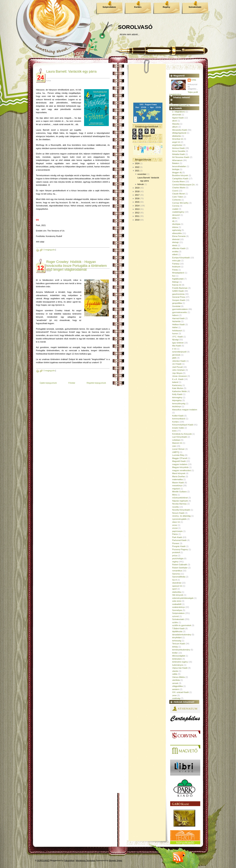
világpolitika (177, 686)
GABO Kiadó (178, 291)
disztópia (176, 224)
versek (175, 683)
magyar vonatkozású (182, 470)
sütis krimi (177, 601)
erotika (175, 252)
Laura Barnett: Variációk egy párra (71, 71)
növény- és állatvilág (181, 516)
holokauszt (177, 331)
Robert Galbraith (180, 565)
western (176, 689)
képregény (177, 400)
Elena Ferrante (179, 236)
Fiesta (175, 270)
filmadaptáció (178, 273)
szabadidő (177, 604)
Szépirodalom (109, 7)
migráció (176, 489)
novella (175, 507)
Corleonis (176, 200)
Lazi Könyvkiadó (180, 437)
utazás (175, 671)
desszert (176, 215)
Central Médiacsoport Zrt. (184, 185)
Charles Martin (179, 188)
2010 (137, 220)
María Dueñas (179, 476)
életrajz (175, 242)
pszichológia (178, 558)
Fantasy (176, 264)
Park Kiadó (177, 537)
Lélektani (176, 440)
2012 (137, 213)
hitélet (175, 327)
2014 (137, 206)
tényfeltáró (177, 638)
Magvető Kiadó (179, 461)
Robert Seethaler (180, 568)
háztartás (176, 321)
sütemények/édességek (183, 598)
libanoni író (177, 443)
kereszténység (179, 404)
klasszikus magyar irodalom (185, 410)
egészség (177, 230)
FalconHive (69, 860)
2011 (137, 216)
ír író (174, 349)
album (175, 127)
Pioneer (176, 543)
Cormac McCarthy (180, 203)
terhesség (177, 641)
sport (174, 589)
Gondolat (176, 306)
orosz (175, 525)
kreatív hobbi (178, 428)
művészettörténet (180, 498)
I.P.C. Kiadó (177, 337)
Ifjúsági (175, 340)
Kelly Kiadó (177, 394)
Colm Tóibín (178, 197)
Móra (175, 495)
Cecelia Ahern (179, 181)
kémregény (177, 397)
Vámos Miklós (178, 677)
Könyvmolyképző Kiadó (183, 425)
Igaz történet (178, 343)
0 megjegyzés (49, 250)
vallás (175, 674)
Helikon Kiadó (178, 324)
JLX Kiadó (177, 364)
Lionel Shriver (178, 449)
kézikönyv (177, 406)
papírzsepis (177, 531)
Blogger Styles (116, 860)
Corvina (176, 206)
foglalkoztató (178, 279)
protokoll (176, 552)
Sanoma (176, 574)
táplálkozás (177, 631)
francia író (177, 285)
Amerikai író (178, 139)
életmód (176, 239)
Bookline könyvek (180, 175)
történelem (177, 659)
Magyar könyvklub (180, 467)
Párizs (175, 534)
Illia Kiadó (177, 346)
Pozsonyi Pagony (180, 549)
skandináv (177, 583)
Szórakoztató (195, 7)
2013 (137, 209)
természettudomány (181, 650)
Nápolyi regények (180, 501)
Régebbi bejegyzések (96, 383)
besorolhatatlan (179, 166)
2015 (137, 202)
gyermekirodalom (180, 309)
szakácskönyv (178, 607)
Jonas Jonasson (180, 376)
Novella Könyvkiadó (181, 510)
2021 (137, 171)
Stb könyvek (178, 595)
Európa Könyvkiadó (181, 258)
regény (175, 562)
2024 (137, 163)
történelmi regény (180, 662)
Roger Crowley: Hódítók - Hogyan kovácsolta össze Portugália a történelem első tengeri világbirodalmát (77, 266)
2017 (137, 195)
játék (174, 358)
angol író (176, 142)
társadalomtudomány (182, 635)
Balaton (176, 163)
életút (175, 245)
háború (175, 315)
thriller (175, 653)
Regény (166, 7)
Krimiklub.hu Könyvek (182, 434)
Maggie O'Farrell (180, 458)
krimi (174, 431)
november (142, 174)
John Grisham (178, 370)
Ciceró (175, 191)
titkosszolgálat (179, 656)
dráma (175, 227)
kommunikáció (179, 419)
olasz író (176, 522)
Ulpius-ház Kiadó (180, 668)
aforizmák (177, 115)
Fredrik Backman (180, 288)
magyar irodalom (180, 464)
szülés (175, 622)
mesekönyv (177, 485)
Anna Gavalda (179, 151)
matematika (177, 479)
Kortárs (138, 7)
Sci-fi (174, 580)
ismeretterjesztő (179, 352)
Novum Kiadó (178, 513)
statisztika (177, 592)
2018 (137, 191)
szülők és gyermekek (182, 625)
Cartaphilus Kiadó (180, 179)
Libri (174, 446)
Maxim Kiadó (178, 483)
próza (175, 556)
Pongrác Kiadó (179, 546)
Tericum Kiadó (179, 644)
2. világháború (179, 112)
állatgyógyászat (179, 133)
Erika (194, 80)
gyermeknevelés (180, 312)
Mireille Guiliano (179, 492)
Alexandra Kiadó (180, 130)
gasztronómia (178, 294)
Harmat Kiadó (178, 318)
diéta (174, 218)
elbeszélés (177, 233)
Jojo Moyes (177, 373)
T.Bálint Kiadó (178, 628)
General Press (179, 297)
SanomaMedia (179, 577)
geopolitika (177, 303)
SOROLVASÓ (135, 27)
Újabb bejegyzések (48, 383)
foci (174, 276)
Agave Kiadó (178, 118)
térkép (175, 647)
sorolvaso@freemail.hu (180, 105)
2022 (137, 167)
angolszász (177, 145)
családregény (178, 212)
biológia (176, 169)
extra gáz (176, 261)
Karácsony (177, 385)
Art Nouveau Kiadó (181, 157)
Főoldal (72, 383)
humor (175, 333)
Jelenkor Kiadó (179, 361)
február (141, 184)
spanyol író (177, 586)
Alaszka (176, 124)
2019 (137, 188)
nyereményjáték (179, 519)
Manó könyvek (179, 473)
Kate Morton (178, 388)
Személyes (177, 610)
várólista (176, 680)
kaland (175, 382)
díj (173, 221)
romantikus (177, 571)
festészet (176, 267)
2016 (137, 198)
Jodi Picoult (177, 367)
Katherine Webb (179, 391)
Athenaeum (177, 160)
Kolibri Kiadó (178, 416)
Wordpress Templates (86, 860)
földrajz (175, 282)
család (175, 209)
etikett (175, 254)
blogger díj (177, 172)
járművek (176, 355)
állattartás (177, 136)
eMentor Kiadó (179, 248)
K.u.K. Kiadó (178, 379)
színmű (175, 616)
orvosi (175, 528)
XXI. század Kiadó (181, 692)
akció (175, 121)
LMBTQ (176, 452)
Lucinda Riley (178, 455)
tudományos (178, 665)
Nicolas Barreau (179, 504)
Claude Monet (179, 194)
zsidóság (176, 698)
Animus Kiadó (178, 148)
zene (174, 695)
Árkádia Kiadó (179, 154)
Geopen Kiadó (179, 300)
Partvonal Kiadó (179, 540)
